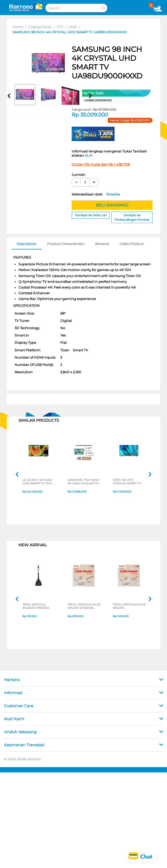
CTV (60, 27)
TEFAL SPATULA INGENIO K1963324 (36, 607)
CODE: (92, 100)
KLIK (89, 155)
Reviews (102, 244)
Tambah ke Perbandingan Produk (132, 217)
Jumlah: (79, 175)
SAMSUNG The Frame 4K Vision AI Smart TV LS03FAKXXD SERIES (83, 482)
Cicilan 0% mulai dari (101, 164)
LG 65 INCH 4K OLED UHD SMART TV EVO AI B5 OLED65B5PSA (39, 482)
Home (18, 27)
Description (26, 244)
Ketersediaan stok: (96, 194)
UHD (73, 27)
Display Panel (40, 27)
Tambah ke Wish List (91, 215)
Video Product (132, 244)
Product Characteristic (66, 244)
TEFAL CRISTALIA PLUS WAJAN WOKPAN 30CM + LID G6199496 (84, 607)
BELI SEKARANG (112, 205)
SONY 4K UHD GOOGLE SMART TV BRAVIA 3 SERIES (127, 482)
